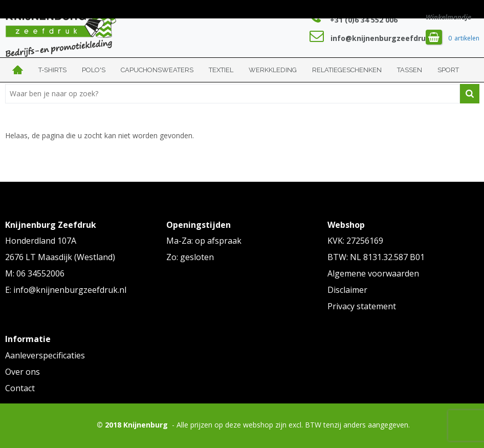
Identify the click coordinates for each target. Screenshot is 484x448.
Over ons (23, 372)
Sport (448, 70)
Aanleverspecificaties (45, 355)
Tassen (410, 70)
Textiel (221, 70)
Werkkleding (273, 70)
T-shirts (52, 70)
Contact (20, 388)
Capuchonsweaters (157, 70)
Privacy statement (362, 306)
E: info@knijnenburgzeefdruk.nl (66, 290)
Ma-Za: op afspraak (204, 241)
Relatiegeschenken (347, 70)
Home (18, 70)
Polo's (94, 70)
